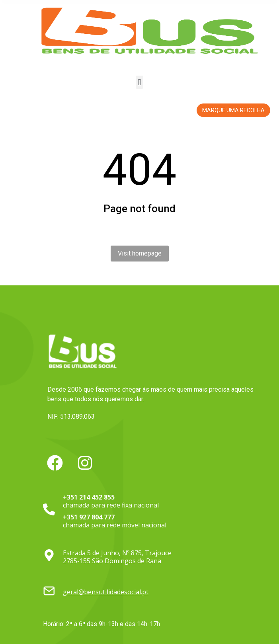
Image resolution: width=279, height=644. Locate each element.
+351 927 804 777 (89, 517)
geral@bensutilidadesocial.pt (106, 592)
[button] (139, 82)
